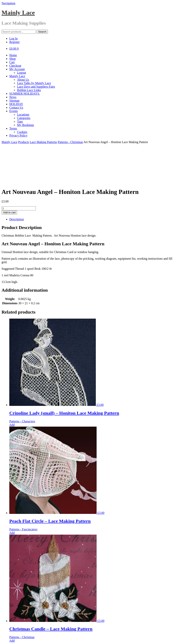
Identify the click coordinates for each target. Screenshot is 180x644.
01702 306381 (18, 617)
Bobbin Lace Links (29, 90)
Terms (13, 128)
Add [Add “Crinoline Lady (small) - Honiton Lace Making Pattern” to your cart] (12, 388)
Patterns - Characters (22, 384)
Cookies (22, 132)
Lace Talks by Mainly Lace (34, 83)
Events (14, 111)
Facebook (15, 620)
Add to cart (9, 176)
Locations (23, 115)
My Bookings (26, 125)
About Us (23, 80)
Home (13, 55)
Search (42, 32)
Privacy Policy (18, 135)
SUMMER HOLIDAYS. (25, 94)
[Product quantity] (19, 172)
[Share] (7, 638)
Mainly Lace (18, 13)
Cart (12, 62)
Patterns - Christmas (70, 142)
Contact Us (16, 108)
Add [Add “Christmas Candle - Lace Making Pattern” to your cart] (12, 604)
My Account (17, 69)
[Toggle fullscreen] (11, 638)
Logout (22, 73)
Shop (13, 59)
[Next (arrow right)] (7, 642)
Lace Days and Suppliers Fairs (36, 87)
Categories (24, 118)
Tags (20, 121)
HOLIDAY (16, 104)
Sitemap (14, 101)
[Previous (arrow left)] (3, 642)
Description (17, 182)
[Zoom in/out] (15, 638)
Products (23, 142)
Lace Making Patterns (43, 142)
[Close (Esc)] (3, 638)
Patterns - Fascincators (23, 492)
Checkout (15, 66)
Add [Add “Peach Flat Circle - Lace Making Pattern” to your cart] (12, 496)
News (13, 97)
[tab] (94, 182)
